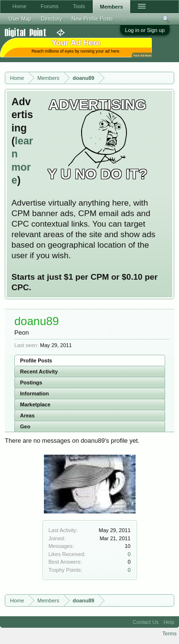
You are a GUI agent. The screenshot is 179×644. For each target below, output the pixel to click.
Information (35, 393)
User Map (20, 19)
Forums (49, 6)
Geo (25, 426)
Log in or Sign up (145, 30)
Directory (52, 19)
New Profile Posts (92, 19)
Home (19, 6)
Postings (31, 382)
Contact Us (146, 622)
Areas (27, 415)
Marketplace (35, 404)
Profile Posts (36, 360)
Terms (169, 633)
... (125, 19)
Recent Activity (39, 371)
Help (169, 622)
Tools (79, 6)
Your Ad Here (142, 55)
